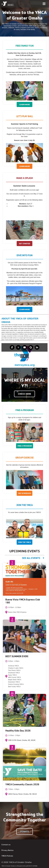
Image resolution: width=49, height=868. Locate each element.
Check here (24, 394)
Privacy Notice (7, 850)
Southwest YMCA (14, 673)
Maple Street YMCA (15, 680)
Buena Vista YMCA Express (17, 612)
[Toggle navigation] (44, 4)
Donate (25, 831)
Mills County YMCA (14, 677)
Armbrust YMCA (13, 666)
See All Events (31, 558)
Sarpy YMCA (12, 675)
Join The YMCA (24, 542)
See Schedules (25, 493)
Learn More (25, 104)
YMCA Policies (7, 856)
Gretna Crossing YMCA (16, 684)
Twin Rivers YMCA (14, 670)
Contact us (6, 845)
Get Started (24, 244)
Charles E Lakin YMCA (16, 668)
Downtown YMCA (14, 682)
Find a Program (25, 446)
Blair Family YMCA (14, 687)
